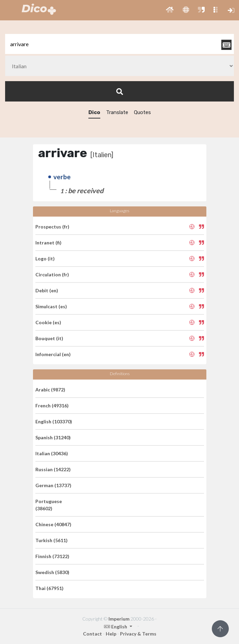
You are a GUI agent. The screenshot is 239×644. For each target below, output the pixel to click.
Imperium (119, 619)
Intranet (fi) (48, 243)
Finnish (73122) (52, 556)
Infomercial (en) (53, 354)
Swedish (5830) (52, 572)
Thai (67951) (49, 588)
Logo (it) (45, 259)
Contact (92, 634)
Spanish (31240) (53, 437)
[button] (170, 10)
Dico (94, 112)
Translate (117, 112)
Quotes (142, 112)
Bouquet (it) (49, 338)
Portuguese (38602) (49, 505)
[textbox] (120, 44)
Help (111, 634)
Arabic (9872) (50, 390)
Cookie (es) (48, 322)
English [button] (116, 627)
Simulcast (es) (51, 306)
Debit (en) (47, 290)
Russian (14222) (53, 469)
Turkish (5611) (52, 540)
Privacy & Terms (138, 634)
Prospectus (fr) (52, 227)
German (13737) (53, 485)
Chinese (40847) (53, 524)
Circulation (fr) (52, 274)
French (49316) (52, 406)
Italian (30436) (52, 453)
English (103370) (54, 421)
